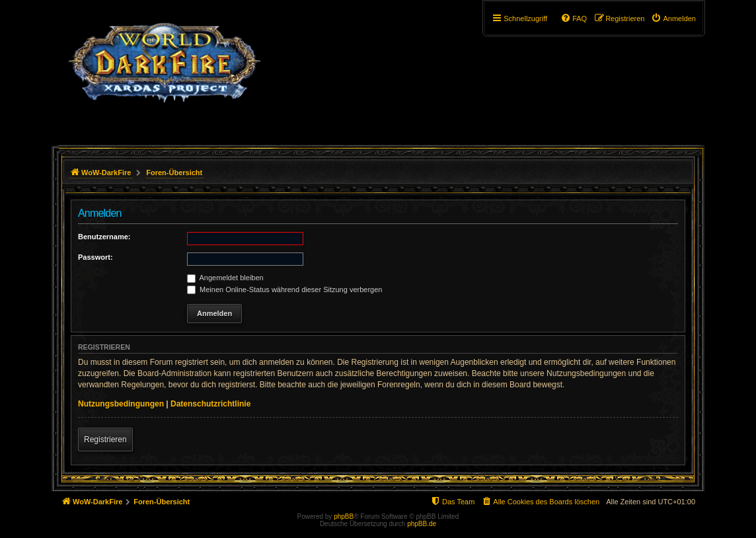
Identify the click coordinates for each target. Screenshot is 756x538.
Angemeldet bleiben (225, 278)
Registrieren (105, 440)
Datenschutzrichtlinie (210, 404)
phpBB (344, 517)
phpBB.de (422, 524)
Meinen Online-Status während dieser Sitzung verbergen (284, 289)
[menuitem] (673, 19)
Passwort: (95, 257)
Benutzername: (104, 237)
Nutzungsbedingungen (121, 404)
